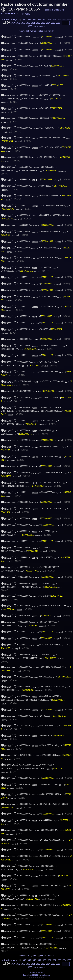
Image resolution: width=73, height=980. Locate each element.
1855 (69, 19)
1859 (23, 23)
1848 (34, 19)
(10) (9, 36)
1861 (33, 23)
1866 (58, 23)
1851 (49, 19)
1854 (64, 19)
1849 (39, 19)
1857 (13, 23)
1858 (18, 23)
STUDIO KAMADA (9, 14)
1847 (29, 19)
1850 (44, 19)
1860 (28, 23)
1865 (53, 23)
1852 (54, 19)
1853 (59, 19)
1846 (24, 19)
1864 (48, 23)
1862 (38, 23)
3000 (30, 26)
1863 (43, 23)
